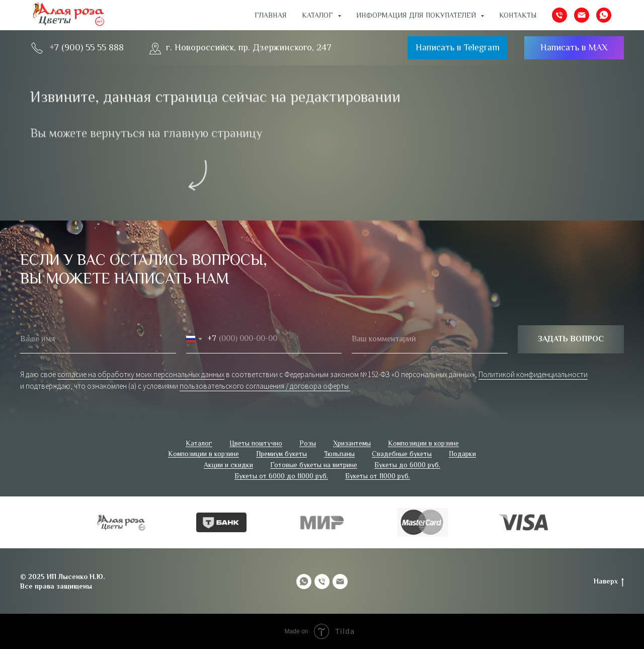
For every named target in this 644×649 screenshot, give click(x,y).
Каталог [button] (318, 15)
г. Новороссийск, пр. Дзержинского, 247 (249, 47)
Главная (271, 15)
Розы (308, 443)
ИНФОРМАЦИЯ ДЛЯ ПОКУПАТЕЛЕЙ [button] (417, 15)
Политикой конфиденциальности (533, 374)
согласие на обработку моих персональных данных (141, 374)
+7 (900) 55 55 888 (87, 47)
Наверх (609, 582)
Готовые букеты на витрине (314, 465)
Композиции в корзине (423, 443)
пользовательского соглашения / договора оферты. (265, 386)
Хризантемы (352, 443)
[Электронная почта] (582, 15)
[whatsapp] (604, 15)
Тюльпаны (339, 454)
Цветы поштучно (256, 443)
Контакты (518, 15)
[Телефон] (559, 15)
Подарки (462, 454)
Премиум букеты (281, 454)
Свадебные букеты (402, 454)
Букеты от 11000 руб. (378, 476)
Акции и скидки (228, 465)
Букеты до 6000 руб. (407, 465)
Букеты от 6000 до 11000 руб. (281, 476)
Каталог (199, 443)
